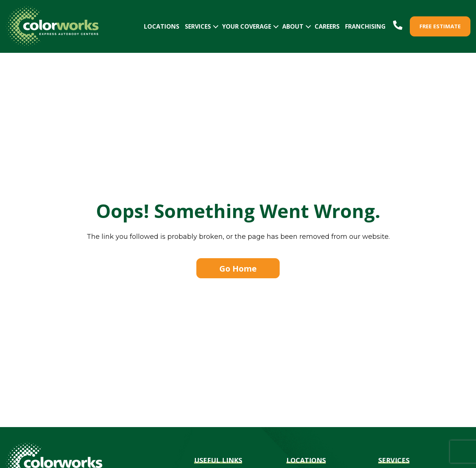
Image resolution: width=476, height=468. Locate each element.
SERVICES (198, 26)
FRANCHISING (365, 26)
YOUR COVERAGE (247, 26)
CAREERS (327, 26)
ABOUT (293, 26)
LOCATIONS (162, 26)
